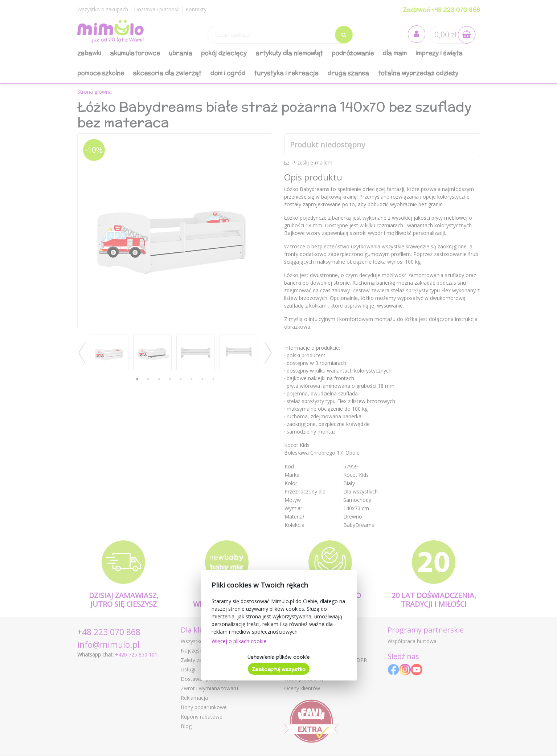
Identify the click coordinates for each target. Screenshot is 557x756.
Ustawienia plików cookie (278, 657)
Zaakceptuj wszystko (279, 669)
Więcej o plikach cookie (239, 641)
